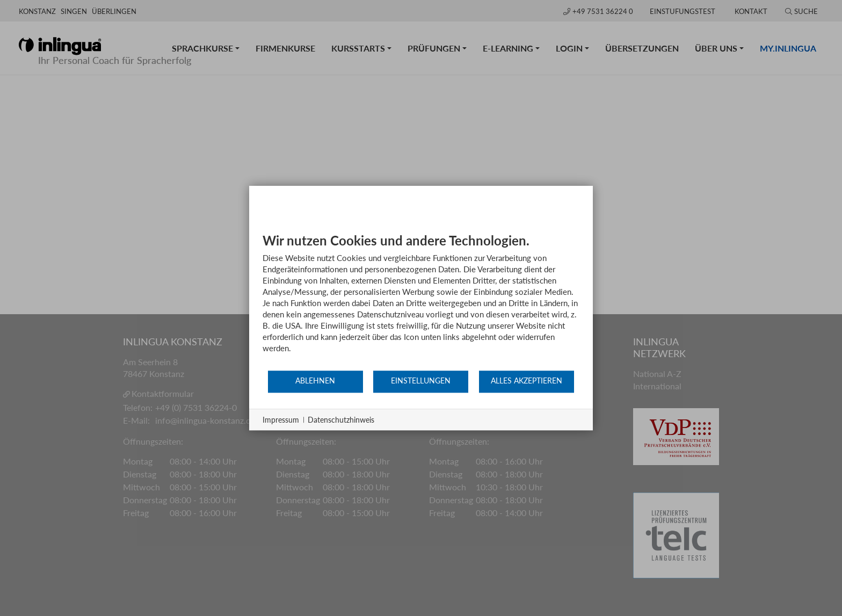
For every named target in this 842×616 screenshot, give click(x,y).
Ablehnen (315, 381)
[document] (421, 301)
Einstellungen (421, 381)
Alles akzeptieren (527, 381)
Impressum (281, 420)
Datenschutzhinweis (341, 420)
